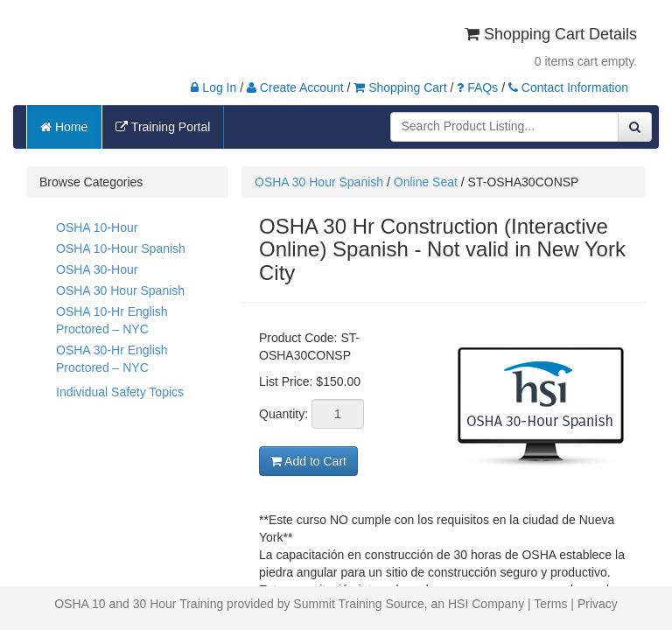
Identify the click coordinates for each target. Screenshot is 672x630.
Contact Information (568, 87)
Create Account (295, 87)
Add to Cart (308, 461)
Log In (213, 87)
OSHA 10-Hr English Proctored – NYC (112, 320)
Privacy (598, 604)
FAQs (477, 87)
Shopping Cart (400, 87)
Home (64, 127)
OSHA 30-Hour (97, 269)
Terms (550, 604)
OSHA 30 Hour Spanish (120, 290)
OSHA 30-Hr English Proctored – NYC (112, 359)
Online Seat (426, 182)
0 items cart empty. (586, 61)
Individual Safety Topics (120, 392)
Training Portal (163, 127)
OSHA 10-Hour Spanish (121, 248)
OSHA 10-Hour (97, 227)
